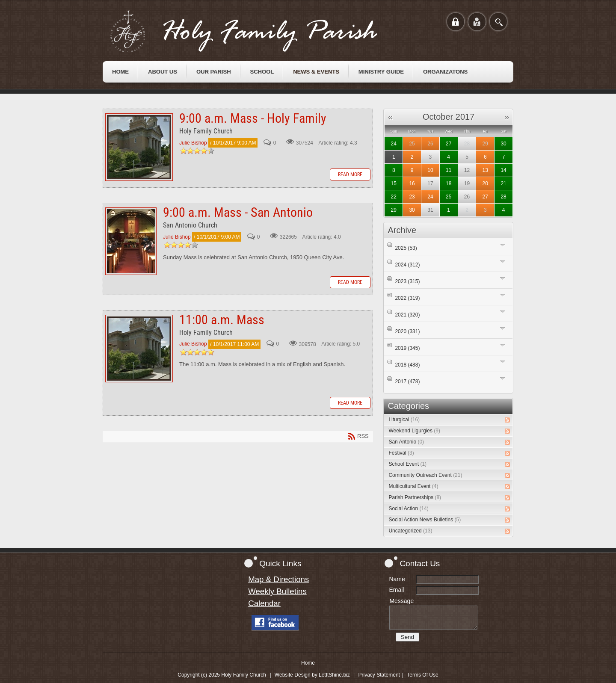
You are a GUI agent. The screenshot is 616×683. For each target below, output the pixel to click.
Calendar (264, 603)
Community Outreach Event (425, 475)
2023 (407, 281)
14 (503, 170)
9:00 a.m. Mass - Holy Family (139, 147)
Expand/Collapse (503, 245)
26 (430, 144)
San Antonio (406, 442)
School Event (407, 464)
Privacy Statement (379, 675)
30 (503, 144)
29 (485, 144)
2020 (407, 331)
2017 (407, 381)
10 (430, 170)
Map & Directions (278, 579)
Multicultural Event (413, 486)
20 (485, 183)
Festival (401, 453)
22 (394, 197)
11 (449, 170)
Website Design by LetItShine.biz (312, 675)
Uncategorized (410, 531)
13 (485, 170)
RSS (507, 420)
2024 (407, 265)
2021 (407, 315)
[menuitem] (120, 72)
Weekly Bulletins (277, 591)
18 (449, 183)
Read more (350, 174)
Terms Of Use (422, 675)
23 (412, 197)
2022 (407, 298)
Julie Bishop (193, 143)
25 (412, 144)
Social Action (408, 509)
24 (394, 144)
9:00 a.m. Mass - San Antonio (131, 241)
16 (412, 183)
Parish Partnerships (415, 497)
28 (503, 197)
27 (449, 144)
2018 (407, 365)
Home (308, 663)
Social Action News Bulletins (425, 520)
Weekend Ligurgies (414, 431)
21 (503, 183)
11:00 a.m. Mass (139, 349)
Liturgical (404, 420)
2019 (407, 348)
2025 (406, 248)
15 (394, 183)
